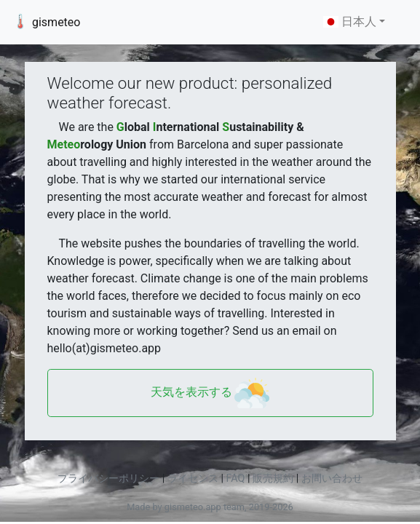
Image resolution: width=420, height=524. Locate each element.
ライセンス (193, 479)
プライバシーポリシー (108, 479)
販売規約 (273, 479)
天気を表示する (210, 393)
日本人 (350, 21)
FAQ (236, 479)
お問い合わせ (332, 479)
